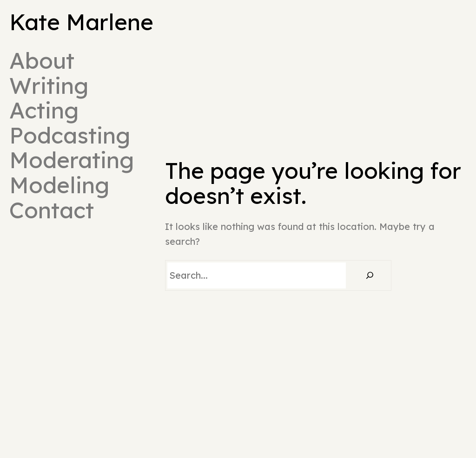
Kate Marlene (81, 22)
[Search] (370, 275)
